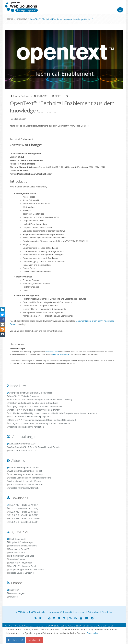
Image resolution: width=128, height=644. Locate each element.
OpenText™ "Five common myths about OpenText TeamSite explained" (42, 420)
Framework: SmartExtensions (22, 546)
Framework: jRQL (16, 553)
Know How (22, 19)
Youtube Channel (16, 559)
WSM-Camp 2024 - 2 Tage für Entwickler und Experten (34, 447)
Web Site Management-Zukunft (23, 468)
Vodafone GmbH (52, 352)
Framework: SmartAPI (18, 549)
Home (10, 19)
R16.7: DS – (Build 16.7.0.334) (23, 508)
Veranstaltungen (22, 437)
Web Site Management (61, 354)
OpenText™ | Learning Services (23, 566)
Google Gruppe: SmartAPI (20, 573)
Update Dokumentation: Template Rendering (29, 478)
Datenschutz (93, 612)
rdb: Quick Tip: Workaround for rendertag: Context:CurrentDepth (38, 423)
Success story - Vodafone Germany (25, 474)
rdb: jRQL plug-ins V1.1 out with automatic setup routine (34, 406)
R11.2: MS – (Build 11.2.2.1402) (23, 519)
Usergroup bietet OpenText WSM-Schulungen (30, 393)
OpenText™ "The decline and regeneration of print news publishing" (40, 400)
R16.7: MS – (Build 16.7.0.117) (23, 505)
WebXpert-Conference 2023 (21, 451)
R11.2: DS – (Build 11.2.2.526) (23, 522)
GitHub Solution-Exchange (21, 556)
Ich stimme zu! (16, 640)
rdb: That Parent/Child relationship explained (29, 417)
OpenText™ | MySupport (20, 563)
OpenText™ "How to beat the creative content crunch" (33, 410)
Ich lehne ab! (35, 640)
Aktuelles (16, 461)
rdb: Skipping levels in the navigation (25, 427)
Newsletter (107, 612)
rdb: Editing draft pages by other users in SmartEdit (32, 403)
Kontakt (68, 612)
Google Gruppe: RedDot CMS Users (25, 570)
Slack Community (16, 539)
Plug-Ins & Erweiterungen (20, 542)
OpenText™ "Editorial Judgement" (24, 396)
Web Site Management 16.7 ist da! (24, 471)
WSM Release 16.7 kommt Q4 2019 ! (26, 485)
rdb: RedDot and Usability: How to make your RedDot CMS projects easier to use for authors (52, 413)
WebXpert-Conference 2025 (21, 444)
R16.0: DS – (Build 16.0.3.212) (23, 515)
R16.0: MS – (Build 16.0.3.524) (23, 512)
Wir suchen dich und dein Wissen (24, 481)
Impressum (80, 612)
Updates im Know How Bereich (23, 488)
